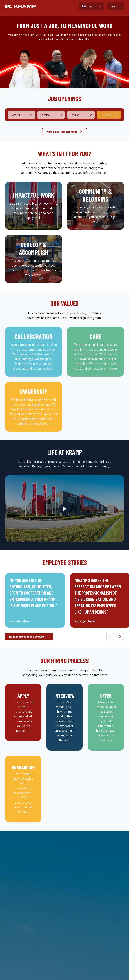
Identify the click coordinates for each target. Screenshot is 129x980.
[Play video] (65, 509)
